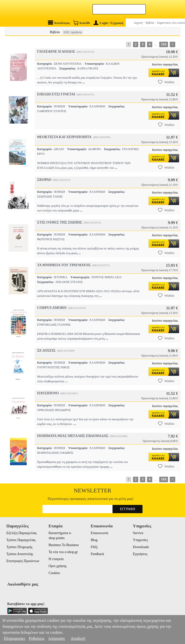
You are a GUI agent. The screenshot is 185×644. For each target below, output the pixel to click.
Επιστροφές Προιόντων (23, 561)
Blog (94, 540)
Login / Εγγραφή (108, 23)
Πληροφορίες (14, 638)
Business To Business (64, 545)
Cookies (54, 573)
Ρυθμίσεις (37, 638)
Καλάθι (82, 23)
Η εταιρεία (56, 559)
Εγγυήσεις (140, 554)
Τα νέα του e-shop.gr (63, 552)
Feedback (97, 554)
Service (138, 533)
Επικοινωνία (99, 533)
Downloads (141, 547)
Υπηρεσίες (140, 540)
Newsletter (93, 491)
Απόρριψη (56, 638)
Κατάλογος (59, 23)
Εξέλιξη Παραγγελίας (22, 533)
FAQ (94, 547)
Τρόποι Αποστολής (20, 554)
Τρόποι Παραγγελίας (21, 540)
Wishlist (166, 82)
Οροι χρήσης (57, 566)
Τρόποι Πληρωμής (20, 547)
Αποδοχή (78, 638)
